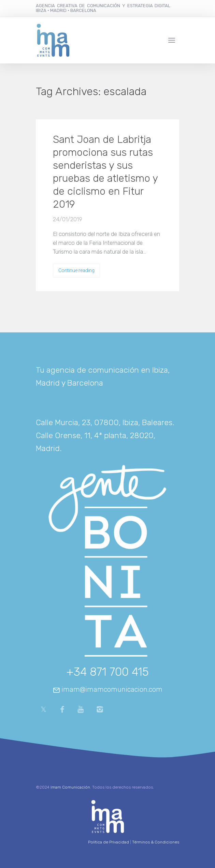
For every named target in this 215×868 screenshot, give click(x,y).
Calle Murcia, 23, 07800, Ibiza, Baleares (104, 422)
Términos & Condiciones (156, 842)
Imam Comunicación (70, 787)
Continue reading (76, 270)
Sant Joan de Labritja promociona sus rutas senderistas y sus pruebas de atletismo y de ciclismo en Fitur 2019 (105, 172)
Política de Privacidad (109, 842)
